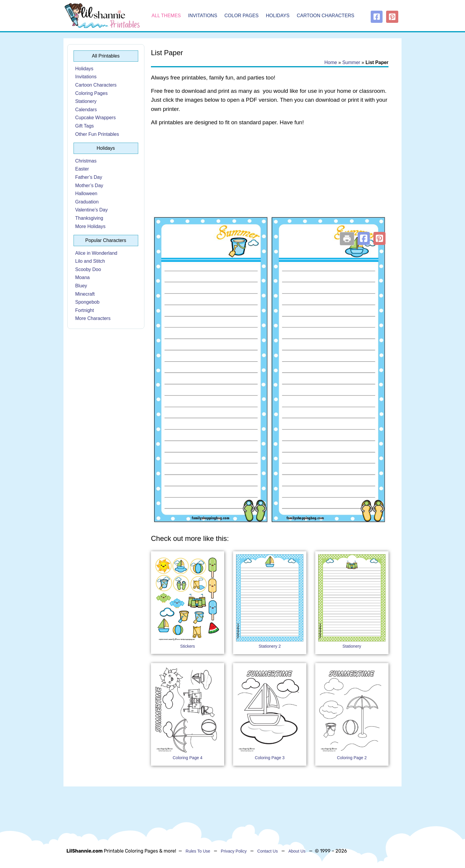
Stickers (188, 646)
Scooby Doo (88, 269)
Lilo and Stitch (90, 261)
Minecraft (85, 294)
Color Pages (242, 16)
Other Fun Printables (97, 134)
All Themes (166, 16)
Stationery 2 (270, 646)
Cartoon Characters (326, 16)
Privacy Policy (234, 851)
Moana (83, 277)
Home (331, 62)
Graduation (87, 202)
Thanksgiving (89, 218)
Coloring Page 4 (187, 758)
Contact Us (267, 851)
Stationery (86, 101)
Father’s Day (89, 177)
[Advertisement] (270, 179)
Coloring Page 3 (270, 758)
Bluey (81, 286)
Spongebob (87, 302)
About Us (297, 851)
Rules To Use (198, 851)
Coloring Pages (91, 93)
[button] (364, 238)
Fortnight (85, 310)
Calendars (86, 110)
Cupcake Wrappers (96, 118)
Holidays (278, 16)
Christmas (86, 161)
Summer (351, 62)
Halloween (86, 193)
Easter (82, 169)
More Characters (93, 318)
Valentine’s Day (92, 210)
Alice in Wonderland (96, 253)
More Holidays (90, 226)
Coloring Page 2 (352, 758)
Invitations (203, 16)
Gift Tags (85, 126)
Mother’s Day (89, 185)
